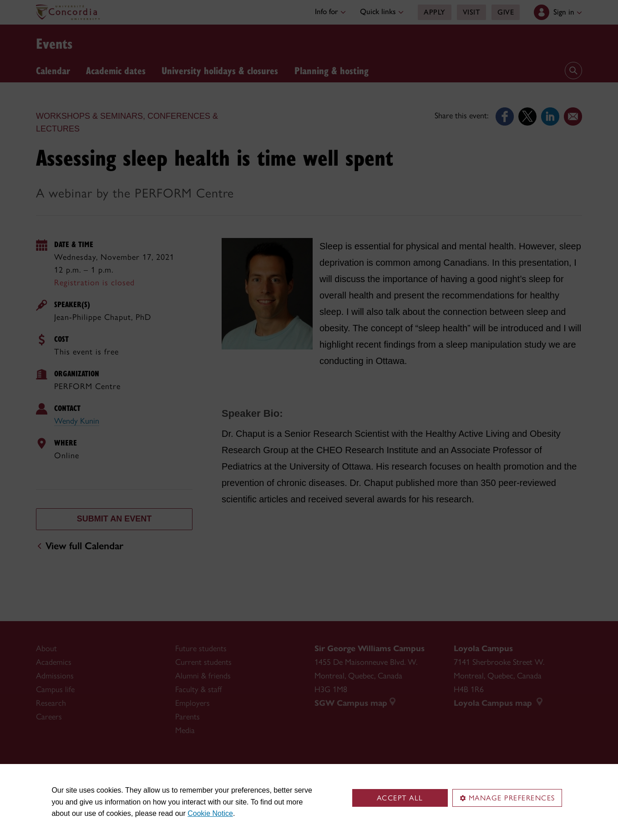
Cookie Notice (210, 813)
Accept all (400, 798)
